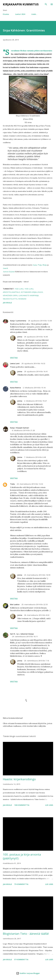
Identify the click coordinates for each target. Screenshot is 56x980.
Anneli (5, 268)
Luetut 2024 (20, 14)
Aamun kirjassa (9, 272)
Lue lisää (49, 805)
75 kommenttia (21, 884)
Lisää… (34, 14)
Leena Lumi (15, 363)
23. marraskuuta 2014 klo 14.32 (30, 484)
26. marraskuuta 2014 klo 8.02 (37, 615)
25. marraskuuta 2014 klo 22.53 (35, 604)
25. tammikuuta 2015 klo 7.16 (37, 661)
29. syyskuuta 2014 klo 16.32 (33, 363)
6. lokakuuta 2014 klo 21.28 (23, 430)
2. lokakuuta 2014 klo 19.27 (35, 401)
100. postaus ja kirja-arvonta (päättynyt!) (22, 856)
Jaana (35, 265)
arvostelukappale (11, 292)
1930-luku (29, 289)
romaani (22, 299)
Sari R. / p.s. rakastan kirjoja (22, 634)
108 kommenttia (22, 805)
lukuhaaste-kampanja (29, 295)
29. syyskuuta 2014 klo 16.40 (36, 337)
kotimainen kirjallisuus (32, 292)
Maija (45, 265)
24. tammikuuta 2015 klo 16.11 (25, 636)
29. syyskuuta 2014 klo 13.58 (40, 321)
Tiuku (12, 484)
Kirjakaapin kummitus (21, 4)
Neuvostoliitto (10, 299)
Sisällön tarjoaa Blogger (28, 973)
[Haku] (46, 4)
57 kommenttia (21, 959)
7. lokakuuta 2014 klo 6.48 (35, 457)
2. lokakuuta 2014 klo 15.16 (34, 388)
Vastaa (14, 358)
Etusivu (6, 14)
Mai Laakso (15, 604)
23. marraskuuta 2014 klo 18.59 (37, 575)
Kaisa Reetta (15, 388)
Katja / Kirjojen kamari (20, 428)
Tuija (40, 265)
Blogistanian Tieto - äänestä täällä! (26, 934)
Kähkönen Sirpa (10, 295)
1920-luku (19, 289)
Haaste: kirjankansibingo (19, 779)
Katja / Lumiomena (18, 321)
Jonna (20, 337)
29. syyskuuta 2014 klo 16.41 (36, 371)
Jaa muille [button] (7, 303)
